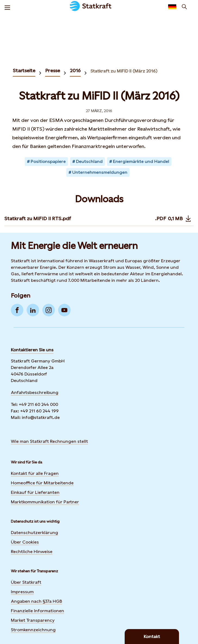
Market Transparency (33, 620)
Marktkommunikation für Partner (45, 502)
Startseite (24, 70)
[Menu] (7, 7)
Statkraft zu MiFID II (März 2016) (124, 71)
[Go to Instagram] (49, 310)
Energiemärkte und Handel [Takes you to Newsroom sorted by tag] (141, 161)
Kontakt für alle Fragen (35, 473)
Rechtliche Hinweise (32, 552)
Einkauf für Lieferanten (35, 492)
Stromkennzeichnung (33, 630)
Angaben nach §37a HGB (37, 601)
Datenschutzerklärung (34, 533)
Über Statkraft (26, 582)
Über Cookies (25, 542)
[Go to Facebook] (17, 310)
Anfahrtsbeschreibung (35, 392)
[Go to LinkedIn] (33, 310)
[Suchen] (184, 7)
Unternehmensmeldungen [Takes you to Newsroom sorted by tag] (100, 172)
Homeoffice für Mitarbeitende (42, 483)
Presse (53, 70)
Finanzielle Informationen (37, 611)
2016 (75, 70)
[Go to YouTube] (64, 310)
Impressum (22, 592)
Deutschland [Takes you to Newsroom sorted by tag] (89, 161)
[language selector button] (172, 7)
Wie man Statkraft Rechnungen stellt (49, 441)
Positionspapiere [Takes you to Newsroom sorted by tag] (48, 161)
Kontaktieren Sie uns (32, 350)
